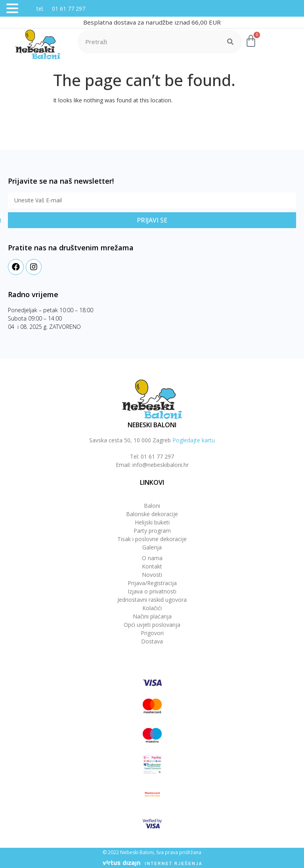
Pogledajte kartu (194, 440)
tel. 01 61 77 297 (53, 9)
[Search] (230, 42)
